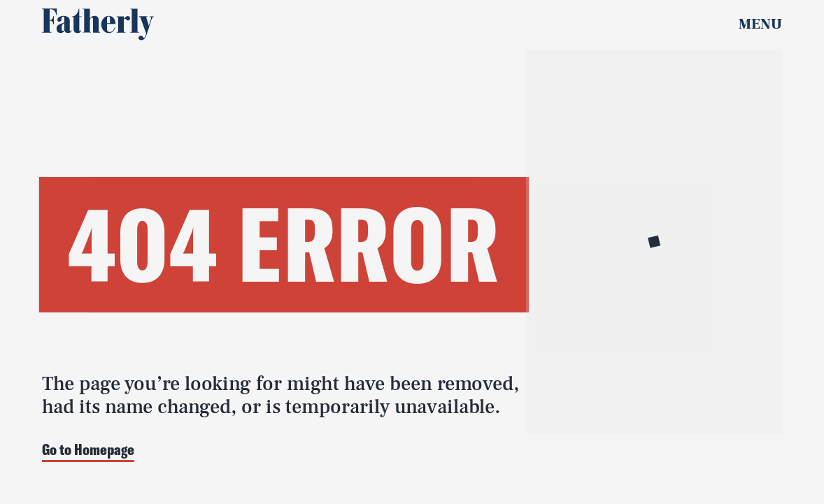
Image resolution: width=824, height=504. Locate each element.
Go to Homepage (88, 451)
